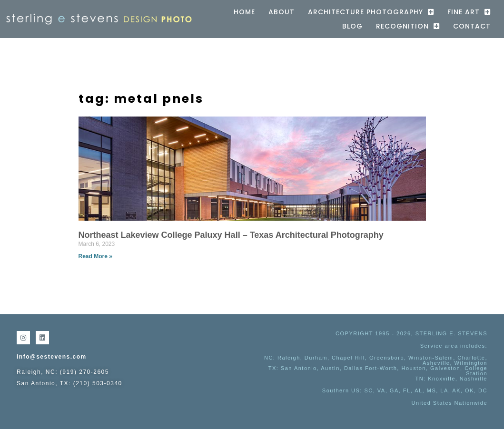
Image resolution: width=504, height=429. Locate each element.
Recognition (408, 26)
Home (244, 12)
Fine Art (469, 12)
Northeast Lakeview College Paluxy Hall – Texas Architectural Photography (231, 235)
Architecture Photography (371, 12)
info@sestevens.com (52, 357)
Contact (472, 26)
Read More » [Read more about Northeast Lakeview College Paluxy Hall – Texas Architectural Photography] (95, 256)
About (282, 12)
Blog (352, 26)
